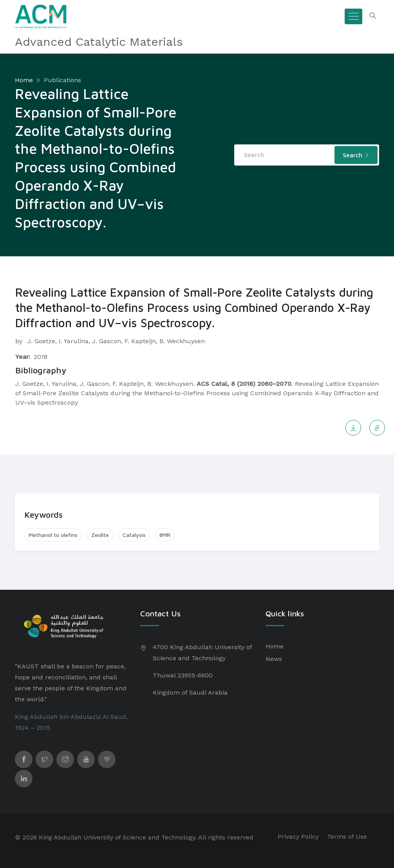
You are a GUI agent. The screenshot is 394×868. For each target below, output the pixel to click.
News (274, 659)
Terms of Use (347, 836)
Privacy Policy (298, 836)
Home (24, 80)
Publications (62, 80)
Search (356, 155)
